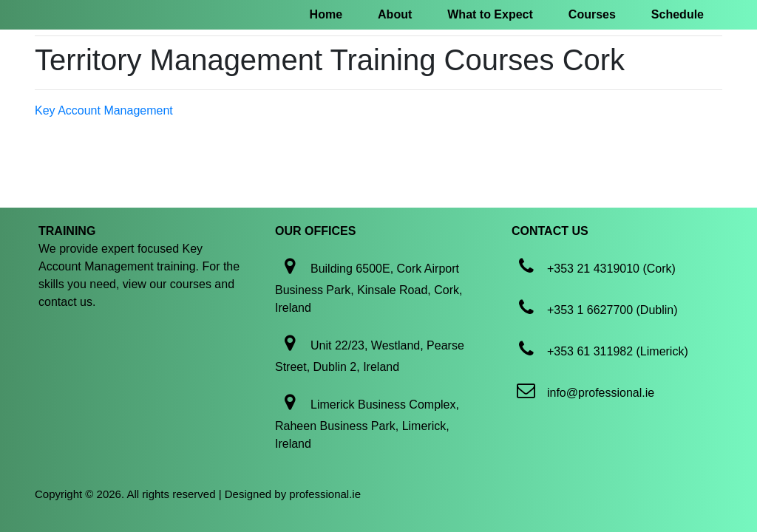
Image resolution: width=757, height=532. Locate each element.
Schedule (678, 14)
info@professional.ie (601, 393)
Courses (592, 14)
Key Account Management (104, 110)
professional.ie (325, 494)
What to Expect (490, 14)
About (395, 14)
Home (326, 14)
